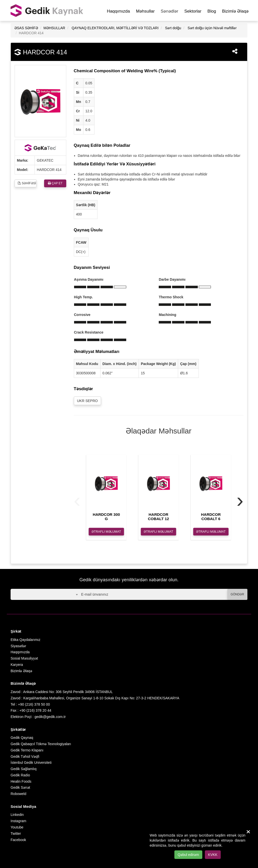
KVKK (213, 855)
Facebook (18, 840)
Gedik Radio (20, 775)
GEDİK (47, 10)
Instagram (18, 821)
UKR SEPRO (87, 401)
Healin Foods (21, 781)
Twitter (16, 834)
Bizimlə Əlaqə (235, 11)
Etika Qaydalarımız (25, 640)
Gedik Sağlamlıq (24, 769)
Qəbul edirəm (188, 855)
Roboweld (18, 794)
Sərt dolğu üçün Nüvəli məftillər (212, 28)
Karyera (17, 665)
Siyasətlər (18, 646)
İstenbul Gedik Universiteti (31, 763)
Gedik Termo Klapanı (27, 750)
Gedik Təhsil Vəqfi (25, 756)
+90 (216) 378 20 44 (35, 710)
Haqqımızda (118, 11)
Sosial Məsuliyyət (24, 658)
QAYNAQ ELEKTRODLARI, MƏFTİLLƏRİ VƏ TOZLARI (115, 28)
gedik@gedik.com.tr (50, 717)
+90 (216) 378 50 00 (34, 704)
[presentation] (77, 500)
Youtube (17, 827)
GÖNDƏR (237, 594)
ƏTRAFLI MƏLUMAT (106, 532)
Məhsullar (145, 11)
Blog (212, 11)
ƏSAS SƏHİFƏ (26, 28)
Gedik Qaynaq (22, 738)
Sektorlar (193, 11)
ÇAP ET (55, 183)
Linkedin (17, 815)
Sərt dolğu (173, 28)
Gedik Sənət (20, 787)
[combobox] (45, 594)
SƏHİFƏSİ (27, 183)
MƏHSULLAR (54, 28)
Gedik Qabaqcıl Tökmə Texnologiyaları (41, 744)
